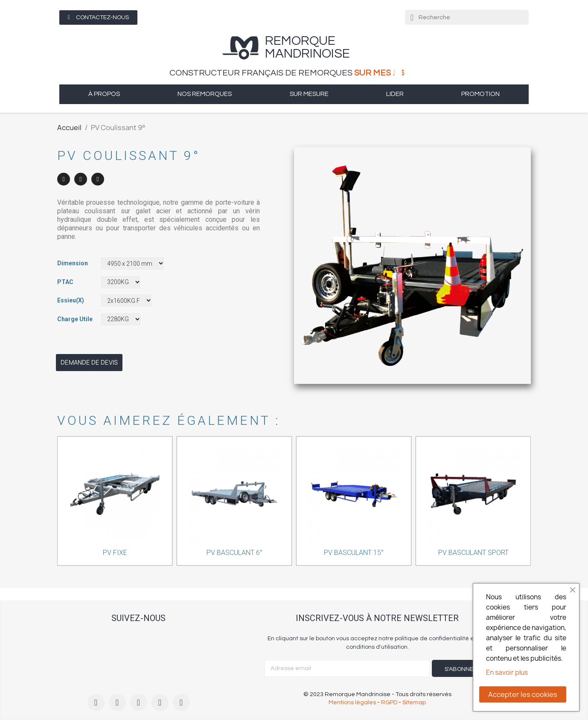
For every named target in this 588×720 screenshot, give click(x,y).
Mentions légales (352, 703)
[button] (98, 17)
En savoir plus (507, 672)
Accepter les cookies (523, 694)
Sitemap (414, 703)
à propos (104, 94)
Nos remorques (205, 94)
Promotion (480, 94)
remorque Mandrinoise (307, 47)
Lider (395, 94)
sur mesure (309, 94)
